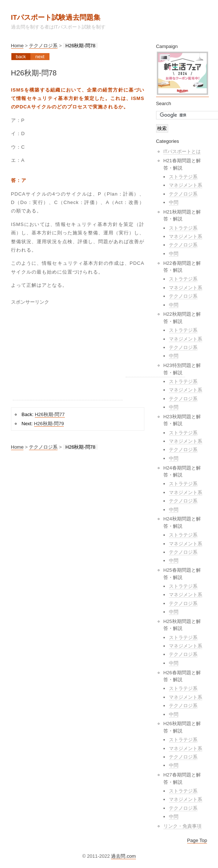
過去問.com (123, 856)
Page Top (197, 840)
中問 (174, 202)
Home (17, 46)
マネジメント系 (186, 185)
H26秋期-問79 (49, 424)
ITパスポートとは (182, 151)
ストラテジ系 (183, 177)
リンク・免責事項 (182, 826)
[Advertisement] (68, 354)
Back (21, 57)
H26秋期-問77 (50, 414)
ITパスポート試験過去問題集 (56, 17)
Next (40, 57)
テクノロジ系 (43, 46)
